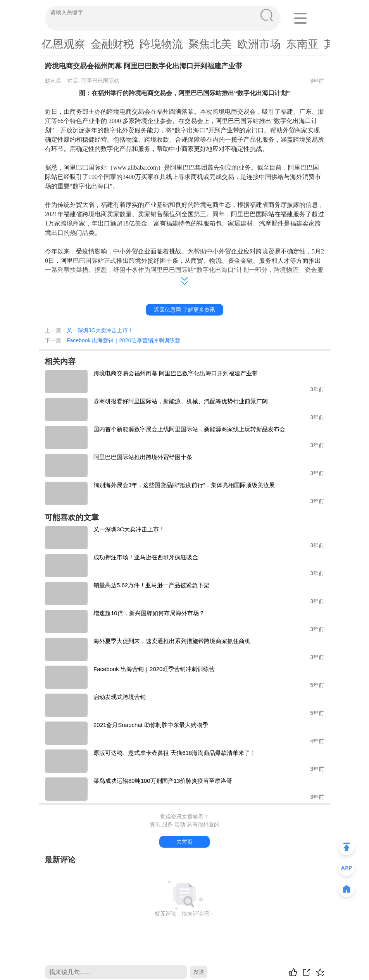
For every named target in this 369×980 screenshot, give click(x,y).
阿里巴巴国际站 (100, 81)
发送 (199, 972)
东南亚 (302, 44)
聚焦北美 (210, 44)
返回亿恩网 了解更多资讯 (184, 310)
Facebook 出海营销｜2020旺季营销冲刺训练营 (123, 340)
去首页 (184, 842)
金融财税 (112, 44)
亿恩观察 (64, 44)
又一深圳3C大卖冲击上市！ (100, 330)
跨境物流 (161, 44)
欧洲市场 (259, 44)
